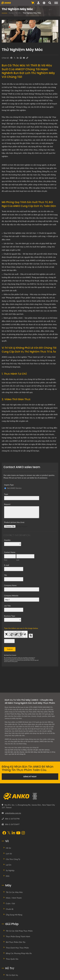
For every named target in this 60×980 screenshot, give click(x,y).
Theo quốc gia (12, 959)
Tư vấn (18, 13)
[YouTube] (18, 833)
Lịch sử (9, 854)
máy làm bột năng (31, 752)
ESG (8, 876)
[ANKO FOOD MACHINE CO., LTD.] (30, 796)
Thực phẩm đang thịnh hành (18, 936)
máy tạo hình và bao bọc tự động (16, 750)
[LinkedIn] (18, 58)
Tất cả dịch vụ (12, 975)
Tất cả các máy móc (14, 892)
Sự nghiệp (10, 870)
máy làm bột (9, 752)
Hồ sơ (8, 848)
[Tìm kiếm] (50, 3)
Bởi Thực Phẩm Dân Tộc (16, 942)
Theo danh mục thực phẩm (17, 948)
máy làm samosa (44, 750)
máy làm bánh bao (43, 752)
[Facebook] (11, 58)
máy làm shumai (19, 752)
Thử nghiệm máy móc (32, 13)
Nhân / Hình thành (14, 898)
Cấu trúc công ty (13, 859)
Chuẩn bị (10, 909)
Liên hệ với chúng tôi (18, 754)
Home (11, 13)
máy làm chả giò (33, 750)
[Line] (21, 58)
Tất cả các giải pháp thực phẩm (19, 931)
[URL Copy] (27, 58)
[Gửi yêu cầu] (33, 3)
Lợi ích (9, 865)
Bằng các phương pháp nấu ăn (19, 953)
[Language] (44, 3)
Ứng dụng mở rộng (14, 915)
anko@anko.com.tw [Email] (13, 813)
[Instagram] (23, 833)
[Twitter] (15, 58)
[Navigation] (56, 3)
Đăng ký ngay (30, 777)
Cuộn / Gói (10, 903)
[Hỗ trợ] (38, 3)
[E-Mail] (24, 58)
